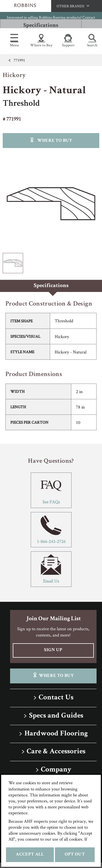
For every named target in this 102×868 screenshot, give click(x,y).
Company (56, 770)
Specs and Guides (56, 716)
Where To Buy (53, 675)
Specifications (41, 26)
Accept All (30, 855)
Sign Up (53, 650)
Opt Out (75, 855)
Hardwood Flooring (56, 734)
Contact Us (56, 698)
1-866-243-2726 (51, 530)
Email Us (51, 569)
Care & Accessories (56, 752)
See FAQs (51, 490)
